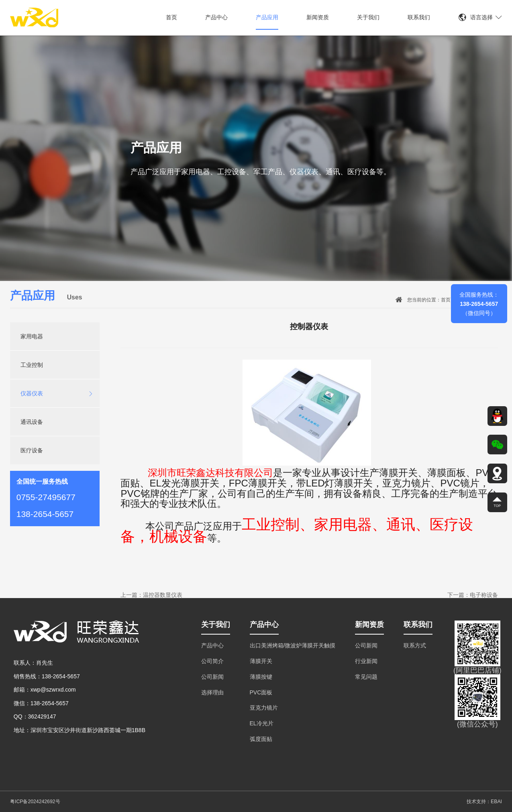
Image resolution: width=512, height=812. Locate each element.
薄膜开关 (261, 661)
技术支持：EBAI (484, 802)
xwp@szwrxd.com (53, 690)
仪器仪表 (57, 394)
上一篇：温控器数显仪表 (151, 595)
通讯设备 (32, 422)
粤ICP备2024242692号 (35, 802)
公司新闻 (212, 677)
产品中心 (216, 17)
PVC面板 (261, 692)
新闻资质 (318, 17)
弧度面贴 (261, 739)
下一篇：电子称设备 (473, 595)
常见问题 (366, 677)
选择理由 (212, 692)
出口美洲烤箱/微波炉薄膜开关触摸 (293, 645)
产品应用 (267, 17)
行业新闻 (366, 661)
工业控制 (32, 365)
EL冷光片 (262, 723)
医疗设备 (32, 450)
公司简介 (212, 661)
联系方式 (415, 645)
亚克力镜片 (264, 708)
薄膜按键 (261, 677)
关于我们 (368, 17)
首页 (171, 17)
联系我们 (419, 17)
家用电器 (32, 336)
